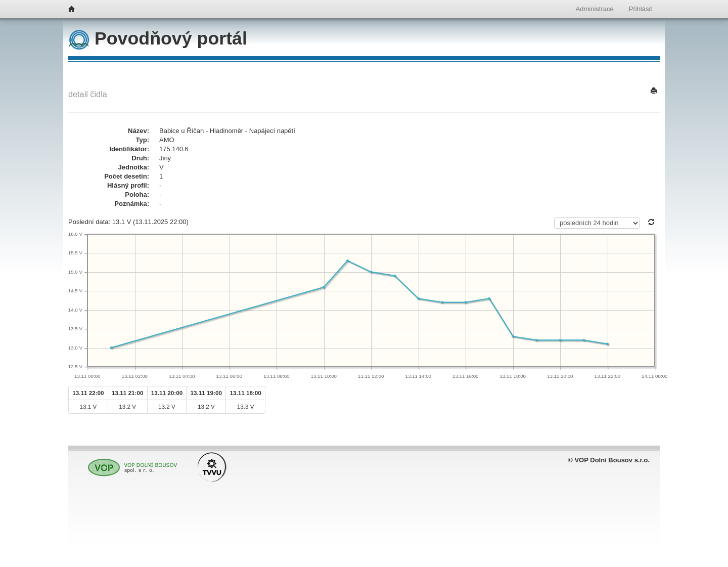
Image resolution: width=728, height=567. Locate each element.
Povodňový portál (158, 38)
